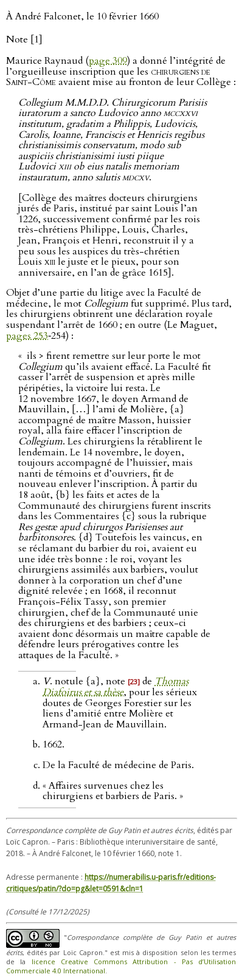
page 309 (108, 61)
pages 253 (27, 336)
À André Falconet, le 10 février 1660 (82, 16)
